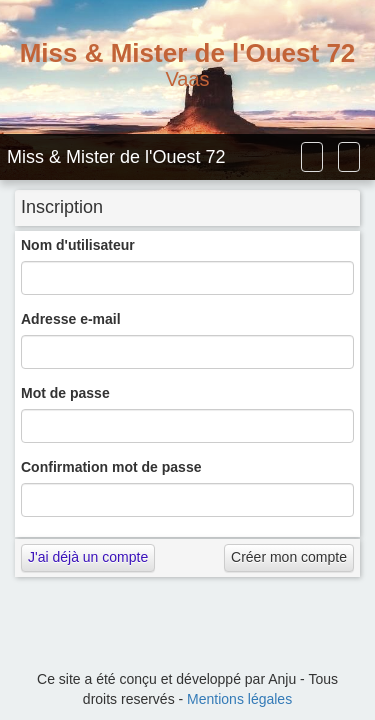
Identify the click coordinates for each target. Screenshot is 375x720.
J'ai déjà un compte (88, 557)
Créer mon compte (289, 557)
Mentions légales (239, 699)
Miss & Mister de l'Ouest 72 (116, 157)
